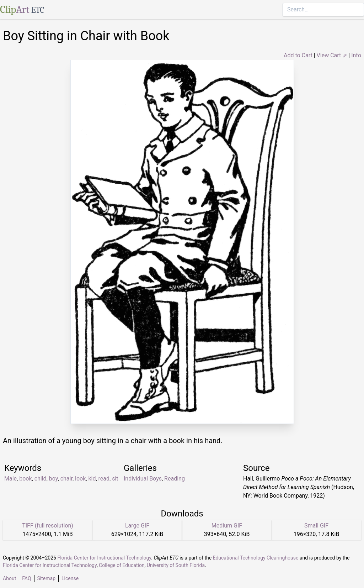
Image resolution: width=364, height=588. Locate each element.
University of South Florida (176, 565)
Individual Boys (143, 479)
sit (115, 479)
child (41, 479)
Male (10, 479)
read (104, 479)
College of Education (122, 565)
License (70, 578)
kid (92, 479)
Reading (175, 479)
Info (356, 55)
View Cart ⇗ (332, 55)
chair (66, 479)
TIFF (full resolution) (48, 526)
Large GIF (137, 526)
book (25, 479)
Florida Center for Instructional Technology (104, 558)
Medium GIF (227, 526)
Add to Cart (298, 55)
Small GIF (316, 526)
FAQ (26, 578)
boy (53, 479)
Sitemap (46, 578)
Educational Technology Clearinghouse (256, 558)
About (9, 578)
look (80, 479)
